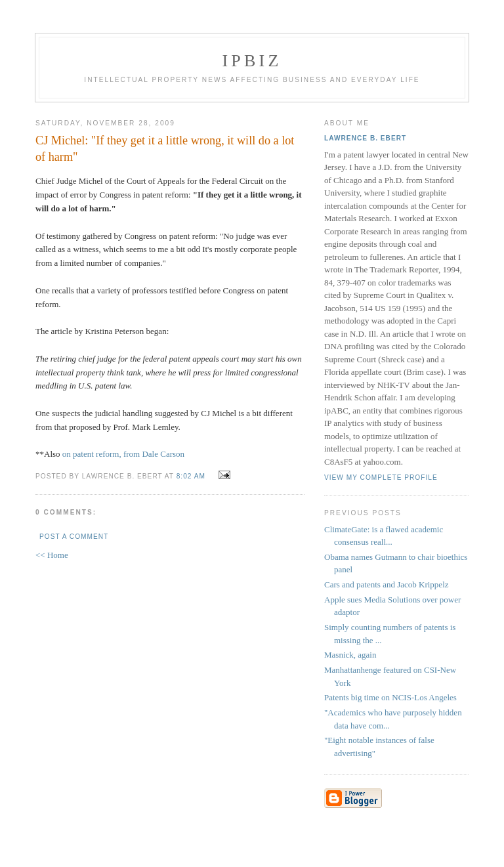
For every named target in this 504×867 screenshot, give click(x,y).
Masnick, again (350, 655)
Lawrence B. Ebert (365, 138)
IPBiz (252, 61)
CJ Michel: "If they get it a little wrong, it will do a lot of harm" (165, 149)
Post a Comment (74, 537)
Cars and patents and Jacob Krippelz (387, 584)
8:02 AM (191, 476)
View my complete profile (381, 477)
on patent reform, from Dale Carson (123, 454)
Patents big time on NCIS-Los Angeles (390, 697)
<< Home (52, 555)
